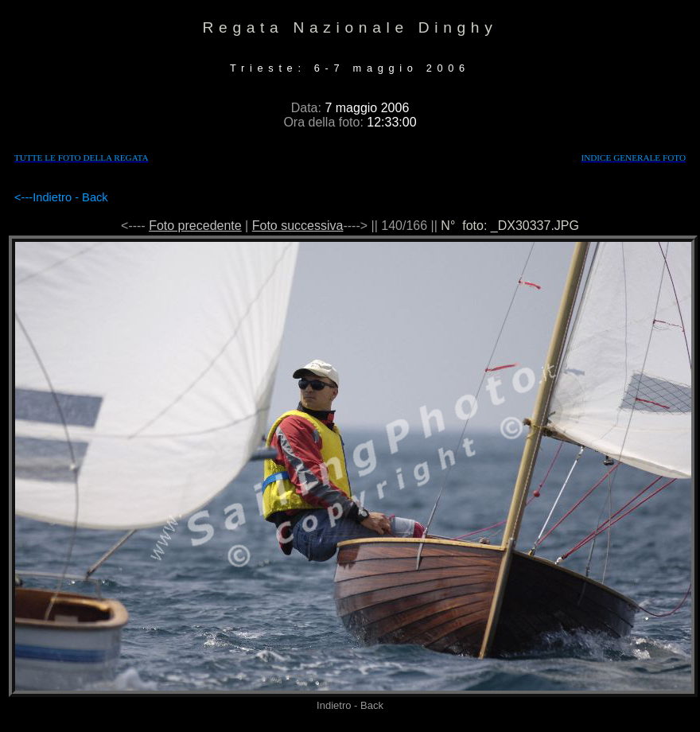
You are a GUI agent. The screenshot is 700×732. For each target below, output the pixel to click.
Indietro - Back (70, 197)
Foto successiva (298, 226)
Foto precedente (195, 226)
